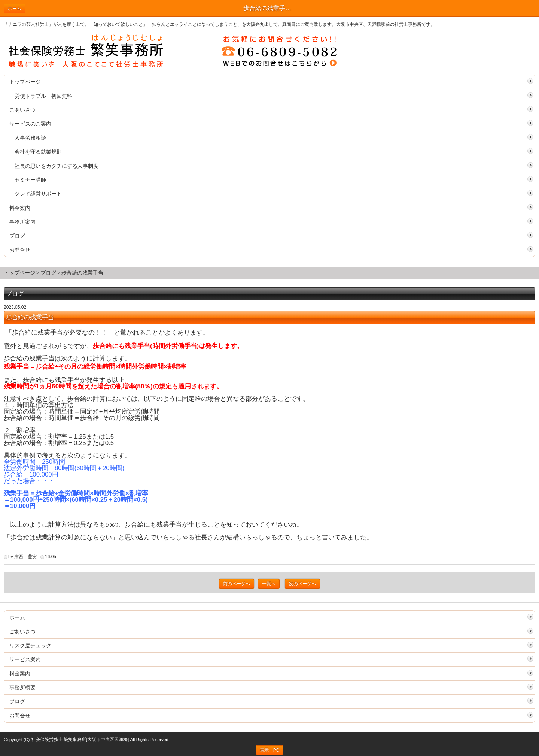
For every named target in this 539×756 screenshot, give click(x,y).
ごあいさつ (22, 110)
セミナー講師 (30, 180)
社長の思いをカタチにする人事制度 (57, 166)
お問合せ (20, 250)
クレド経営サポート (38, 194)
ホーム (15, 9)
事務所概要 (22, 687)
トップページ (25, 82)
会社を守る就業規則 (38, 152)
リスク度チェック (30, 645)
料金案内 (20, 208)
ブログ (17, 236)
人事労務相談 (30, 138)
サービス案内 (25, 659)
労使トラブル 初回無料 (43, 96)
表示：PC (270, 750)
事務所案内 (22, 222)
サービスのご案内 (30, 124)
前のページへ (237, 584)
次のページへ (302, 584)
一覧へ (269, 584)
